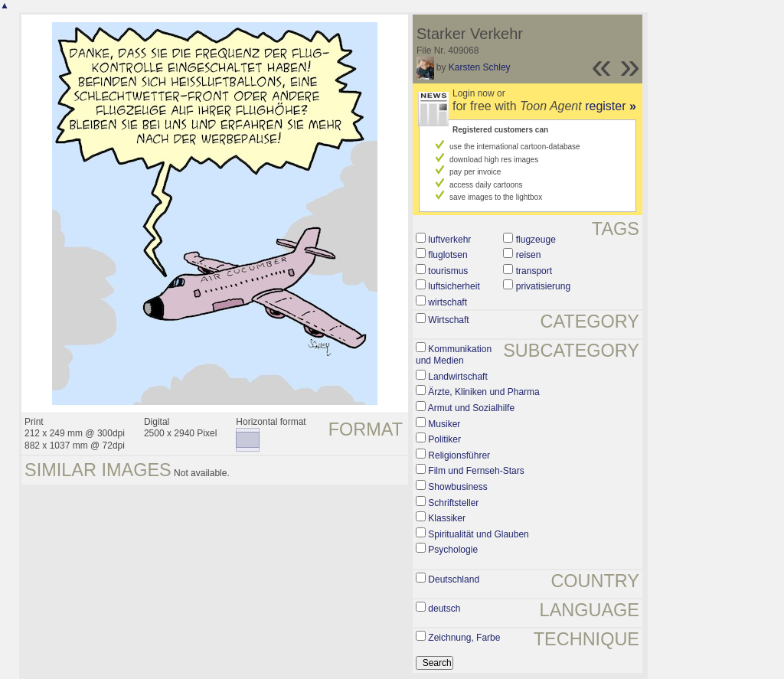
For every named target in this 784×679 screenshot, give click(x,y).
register (611, 106)
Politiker (444, 439)
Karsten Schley (480, 67)
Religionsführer (459, 455)
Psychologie (453, 550)
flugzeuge (536, 240)
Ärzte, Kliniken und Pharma (483, 392)
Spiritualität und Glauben (478, 534)
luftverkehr (449, 240)
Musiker (444, 424)
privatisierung (543, 286)
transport (534, 271)
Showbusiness (457, 487)
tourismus (448, 271)
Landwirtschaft (457, 377)
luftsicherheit (454, 286)
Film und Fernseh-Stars (476, 471)
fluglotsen (448, 255)
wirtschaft (448, 302)
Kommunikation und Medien (454, 355)
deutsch (444, 609)
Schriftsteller (453, 503)
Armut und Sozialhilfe (471, 408)
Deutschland (454, 579)
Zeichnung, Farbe (464, 638)
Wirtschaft (448, 320)
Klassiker (447, 518)
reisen (529, 255)
